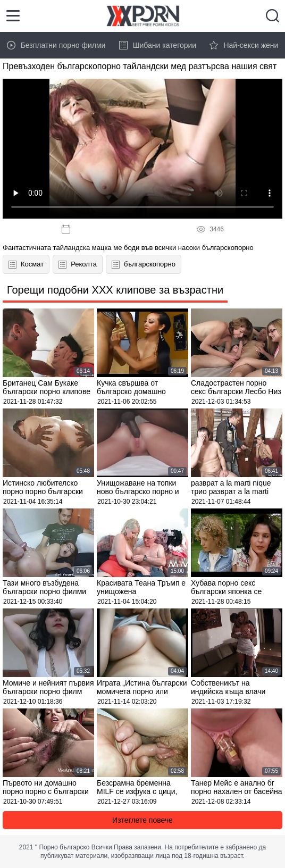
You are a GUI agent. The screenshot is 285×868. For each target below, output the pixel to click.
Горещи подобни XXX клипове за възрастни (115, 290)
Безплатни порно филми (56, 45)
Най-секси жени (244, 45)
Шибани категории (158, 45)
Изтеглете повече (142, 820)
